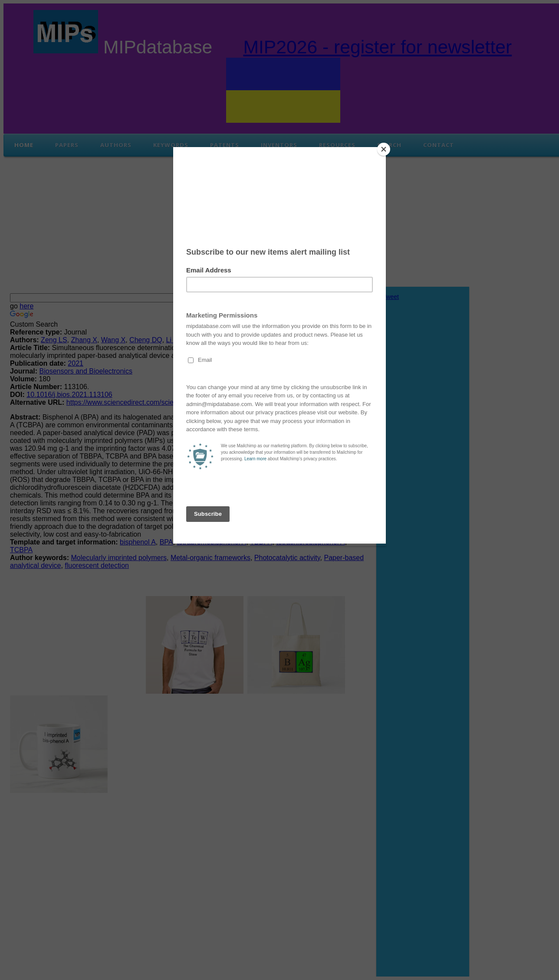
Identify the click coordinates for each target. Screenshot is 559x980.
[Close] (384, 149)
